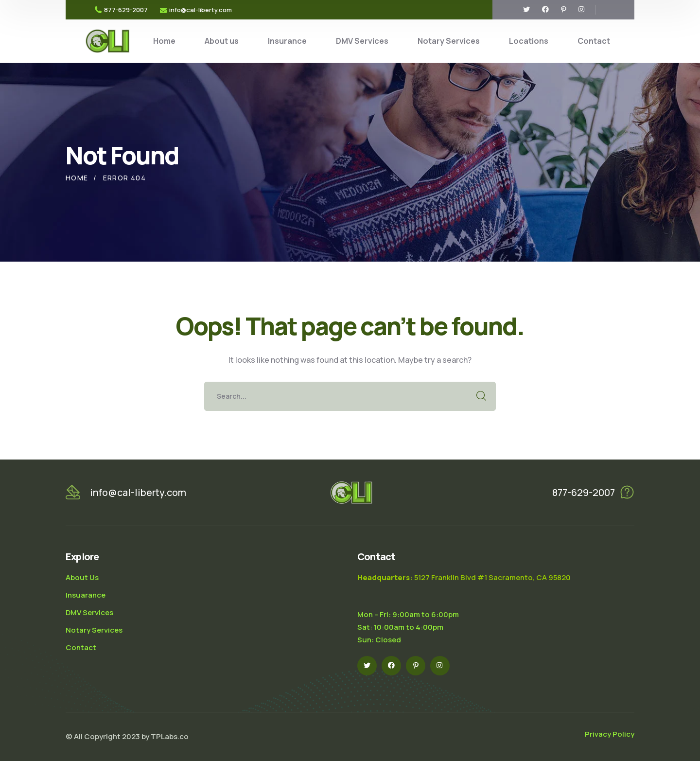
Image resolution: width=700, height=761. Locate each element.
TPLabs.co (170, 736)
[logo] (107, 40)
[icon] (526, 10)
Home (77, 178)
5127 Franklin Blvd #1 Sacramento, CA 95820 (464, 577)
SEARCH (481, 396)
